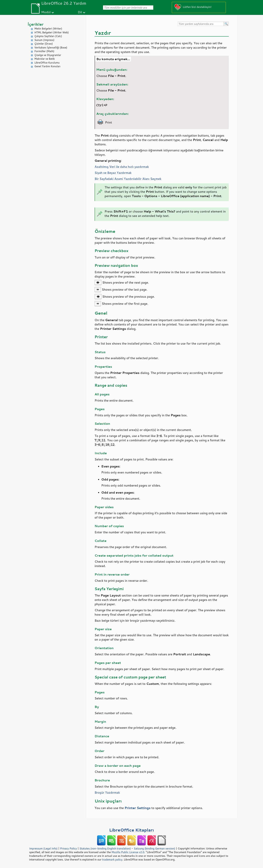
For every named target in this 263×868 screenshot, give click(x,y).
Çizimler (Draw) (44, 44)
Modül (46, 12)
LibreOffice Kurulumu (47, 63)
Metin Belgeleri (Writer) (48, 29)
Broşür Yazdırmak (107, 792)
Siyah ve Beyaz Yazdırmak (113, 173)
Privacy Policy (68, 848)
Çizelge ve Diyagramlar (48, 55)
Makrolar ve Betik (45, 59)
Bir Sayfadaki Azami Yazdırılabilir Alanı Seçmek (128, 179)
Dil (80, 12)
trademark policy (112, 859)
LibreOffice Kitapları (132, 830)
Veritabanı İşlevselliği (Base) (51, 48)
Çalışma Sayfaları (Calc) (48, 36)
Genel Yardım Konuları (47, 66)
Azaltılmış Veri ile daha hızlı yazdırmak (122, 167)
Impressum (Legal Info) (43, 848)
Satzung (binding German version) (155, 848)
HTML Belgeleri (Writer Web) (52, 32)
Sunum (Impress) (44, 40)
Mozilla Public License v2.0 (128, 852)
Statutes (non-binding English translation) (105, 848)
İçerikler (36, 24)
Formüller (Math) (44, 51)
